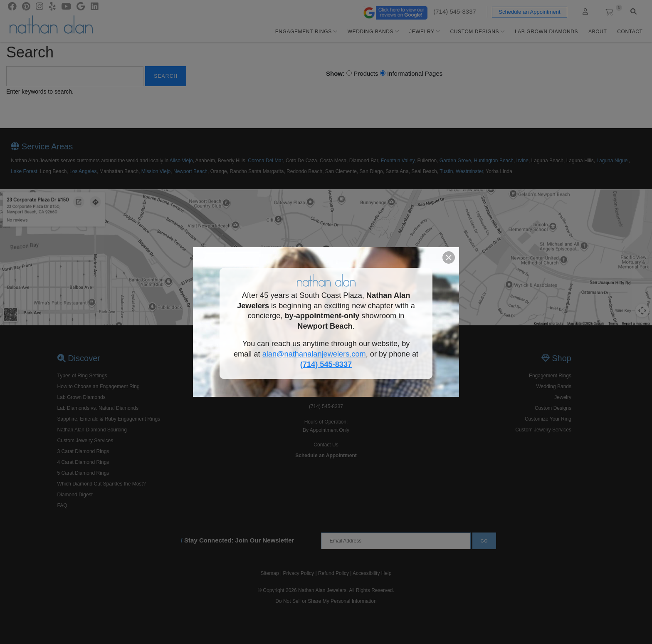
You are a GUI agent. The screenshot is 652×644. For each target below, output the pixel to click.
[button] (449, 258)
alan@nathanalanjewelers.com (314, 354)
